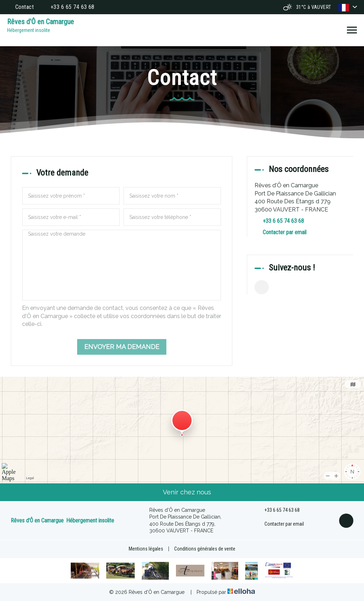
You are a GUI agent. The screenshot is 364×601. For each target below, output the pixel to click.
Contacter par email (285, 232)
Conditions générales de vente (205, 549)
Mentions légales (146, 549)
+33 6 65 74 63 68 (278, 510)
